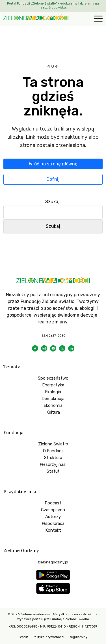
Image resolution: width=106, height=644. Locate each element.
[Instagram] (44, 348)
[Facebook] (35, 348)
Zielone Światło (53, 444)
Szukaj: (53, 202)
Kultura (53, 412)
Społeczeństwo (53, 378)
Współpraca (53, 523)
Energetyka (53, 385)
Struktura (53, 458)
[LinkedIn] (71, 348)
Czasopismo (53, 510)
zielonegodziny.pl (53, 562)
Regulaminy (78, 637)
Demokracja (53, 399)
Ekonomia (53, 405)
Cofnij (53, 179)
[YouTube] (53, 348)
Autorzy (53, 517)
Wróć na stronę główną (53, 164)
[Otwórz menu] (98, 19)
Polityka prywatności (48, 637)
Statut (53, 471)
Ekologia (53, 392)
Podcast (53, 503)
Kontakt (53, 530)
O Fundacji (53, 451)
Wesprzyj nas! (53, 464)
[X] (62, 348)
